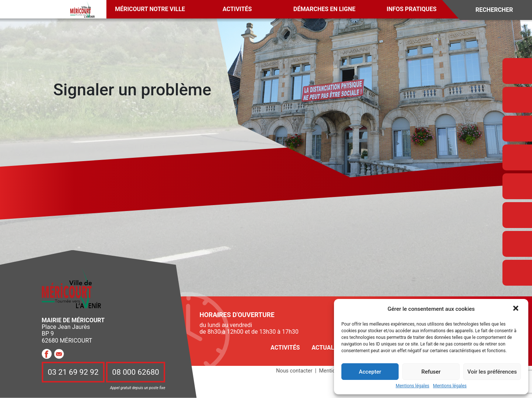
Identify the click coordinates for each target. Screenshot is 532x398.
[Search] (499, 10)
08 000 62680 (136, 372)
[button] (516, 309)
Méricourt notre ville (150, 9)
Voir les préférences (492, 372)
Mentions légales (412, 386)
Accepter (370, 372)
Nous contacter (294, 371)
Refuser (431, 372)
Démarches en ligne (324, 9)
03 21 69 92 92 (73, 372)
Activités (237, 9)
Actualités (329, 348)
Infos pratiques (412, 9)
